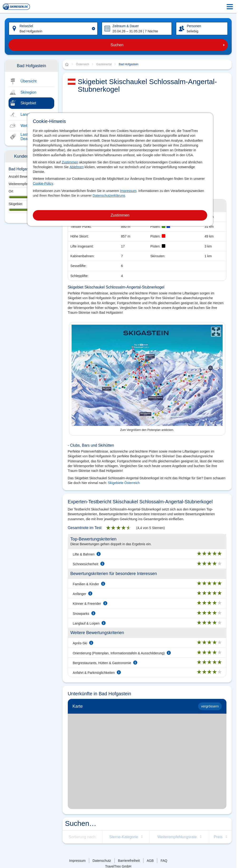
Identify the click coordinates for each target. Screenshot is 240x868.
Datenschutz (102, 861)
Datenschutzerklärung (109, 196)
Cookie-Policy (43, 183)
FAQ (164, 861)
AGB (150, 861)
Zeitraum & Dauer (126, 26)
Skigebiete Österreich (124, 483)
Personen (194, 26)
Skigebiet (28, 103)
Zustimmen (70, 162)
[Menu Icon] (230, 7)
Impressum (128, 191)
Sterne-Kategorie (124, 837)
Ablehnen (77, 167)
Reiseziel (26, 26)
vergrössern (210, 706)
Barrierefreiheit (129, 861)
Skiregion (28, 92)
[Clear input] (93, 29)
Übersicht (29, 81)
